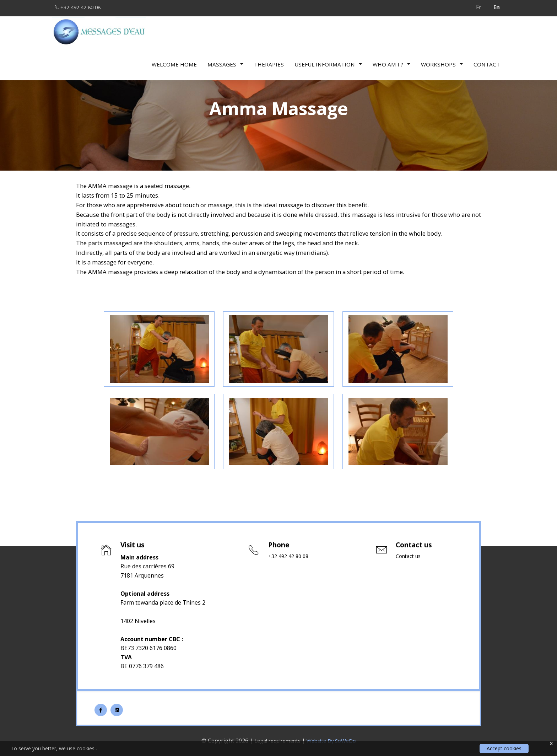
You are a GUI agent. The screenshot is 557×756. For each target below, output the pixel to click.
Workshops (442, 62)
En (497, 7)
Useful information (328, 62)
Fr (479, 7)
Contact (487, 62)
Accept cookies (504, 748)
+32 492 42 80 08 (82, 7)
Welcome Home (174, 62)
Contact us (409, 556)
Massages (225, 62)
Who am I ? (391, 62)
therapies (269, 62)
